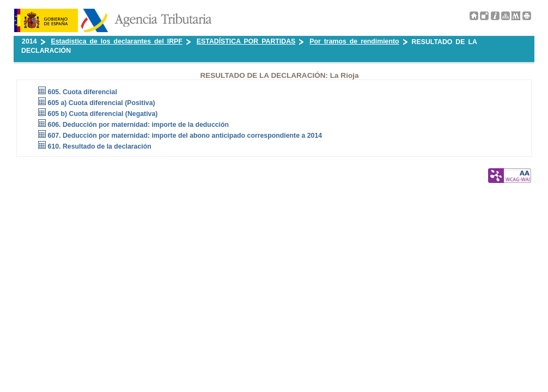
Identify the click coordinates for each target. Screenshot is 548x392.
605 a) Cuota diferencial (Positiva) (102, 103)
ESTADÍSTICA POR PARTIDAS (246, 41)
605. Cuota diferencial (83, 92)
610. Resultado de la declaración (100, 146)
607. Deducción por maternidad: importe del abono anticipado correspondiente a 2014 (185, 136)
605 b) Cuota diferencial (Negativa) (103, 114)
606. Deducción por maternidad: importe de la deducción (139, 125)
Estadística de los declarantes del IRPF (117, 41)
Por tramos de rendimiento (354, 41)
